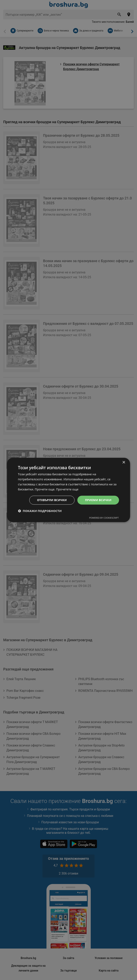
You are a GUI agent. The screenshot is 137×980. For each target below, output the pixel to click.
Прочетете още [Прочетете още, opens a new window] (67, 489)
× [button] (124, 462)
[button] (40, 511)
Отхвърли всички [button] (51, 500)
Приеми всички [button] (98, 500)
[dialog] (68, 490)
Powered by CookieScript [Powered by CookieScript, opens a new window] (104, 518)
